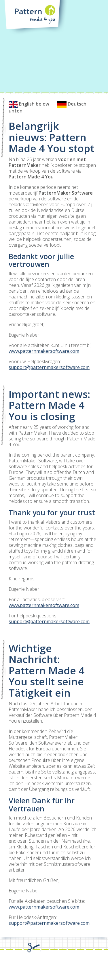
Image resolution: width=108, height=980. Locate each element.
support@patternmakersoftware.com (49, 367)
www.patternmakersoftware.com (44, 351)
